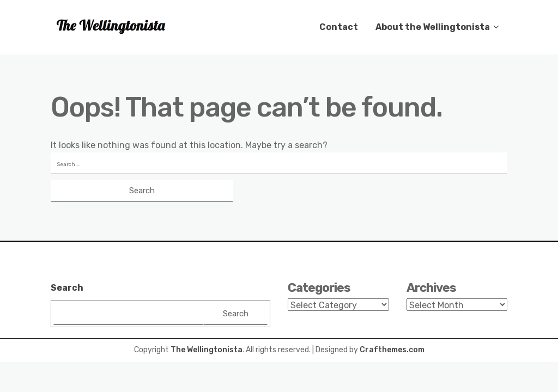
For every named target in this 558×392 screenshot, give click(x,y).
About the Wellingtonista (433, 27)
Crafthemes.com (392, 350)
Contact (339, 27)
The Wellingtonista (207, 350)
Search (67, 288)
